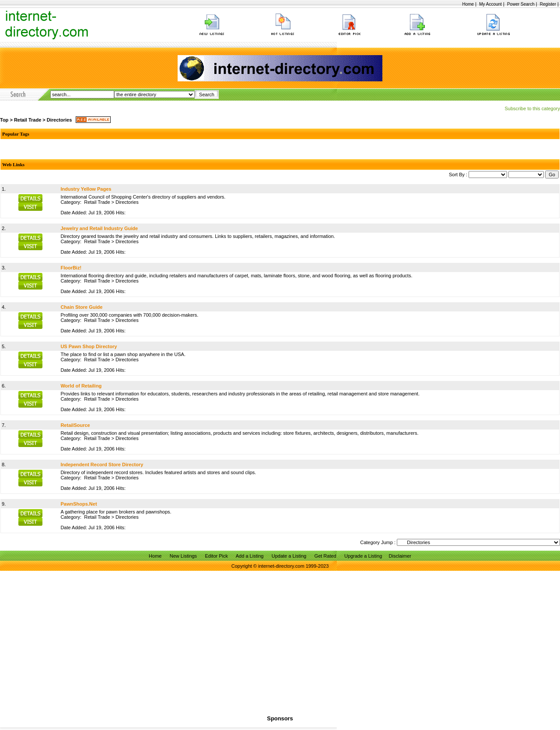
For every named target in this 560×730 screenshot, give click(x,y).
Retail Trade (28, 120)
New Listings (183, 556)
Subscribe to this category (532, 108)
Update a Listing (289, 556)
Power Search (521, 4)
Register (548, 4)
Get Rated (325, 556)
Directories (59, 120)
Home (468, 4)
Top (4, 120)
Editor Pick (216, 556)
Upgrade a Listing (363, 556)
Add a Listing (250, 556)
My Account (490, 4)
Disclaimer (400, 556)
